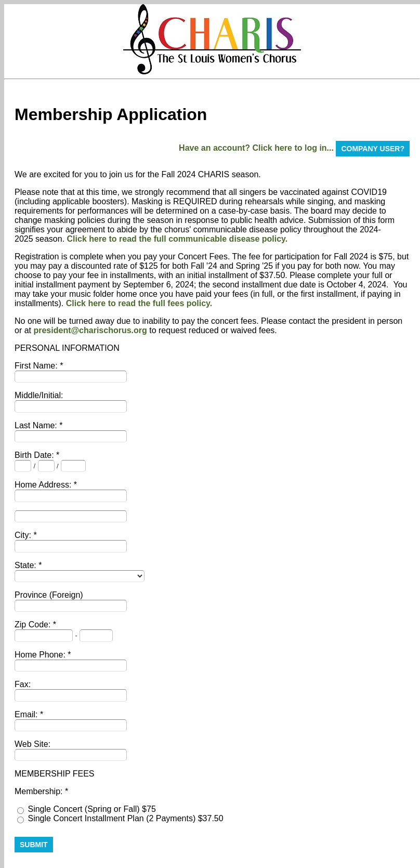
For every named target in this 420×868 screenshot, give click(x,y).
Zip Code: (34, 624)
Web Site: (32, 744)
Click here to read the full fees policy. (139, 303)
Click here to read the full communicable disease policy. (178, 239)
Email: (27, 714)
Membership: (40, 791)
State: (27, 565)
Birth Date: (35, 455)
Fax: (23, 684)
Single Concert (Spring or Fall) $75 (91, 809)
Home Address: (44, 485)
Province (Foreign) (49, 595)
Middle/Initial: (39, 395)
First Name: (37, 366)
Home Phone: (41, 655)
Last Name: (37, 425)
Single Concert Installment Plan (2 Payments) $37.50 (125, 818)
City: (24, 535)
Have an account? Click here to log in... (256, 148)
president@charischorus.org (90, 330)
